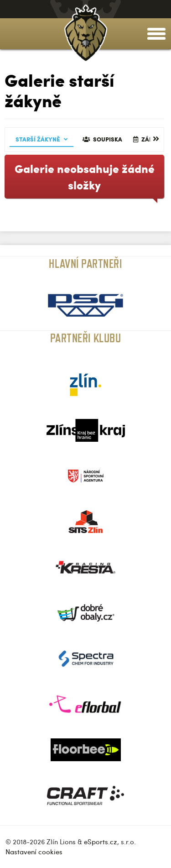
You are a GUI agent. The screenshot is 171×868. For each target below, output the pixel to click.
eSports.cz (101, 842)
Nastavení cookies (34, 852)
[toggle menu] (156, 34)
